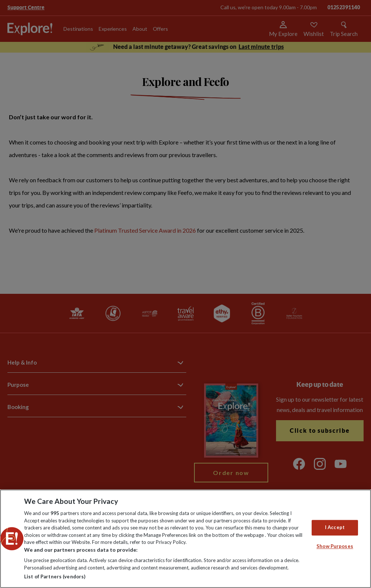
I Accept (335, 528)
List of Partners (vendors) (55, 577)
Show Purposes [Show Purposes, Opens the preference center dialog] (335, 546)
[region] (185, 539)
